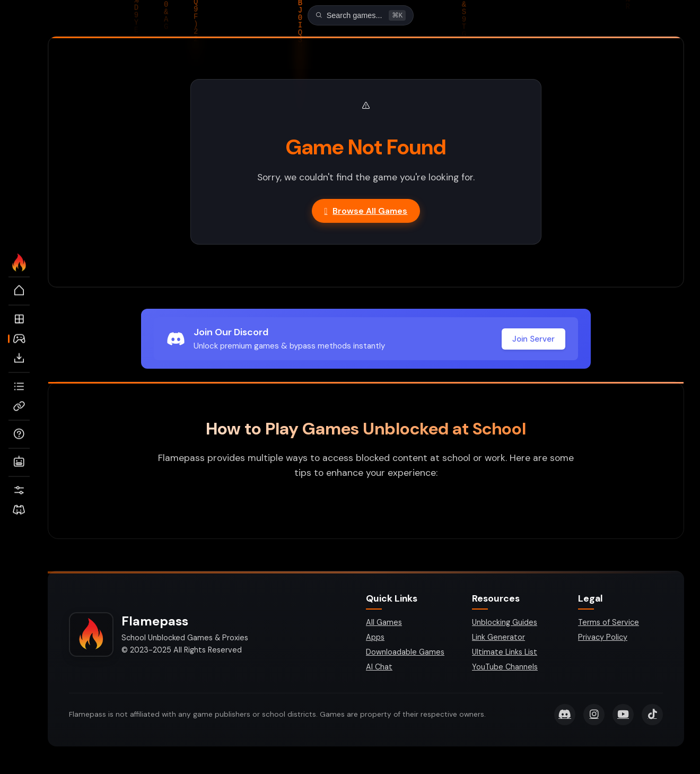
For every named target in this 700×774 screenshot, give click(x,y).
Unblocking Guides (505, 623)
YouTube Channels (505, 668)
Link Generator (498, 638)
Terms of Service (609, 623)
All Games (384, 623)
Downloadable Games (405, 653)
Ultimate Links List (505, 653)
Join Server (533, 340)
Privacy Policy (603, 638)
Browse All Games (366, 212)
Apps (375, 638)
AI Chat (379, 668)
